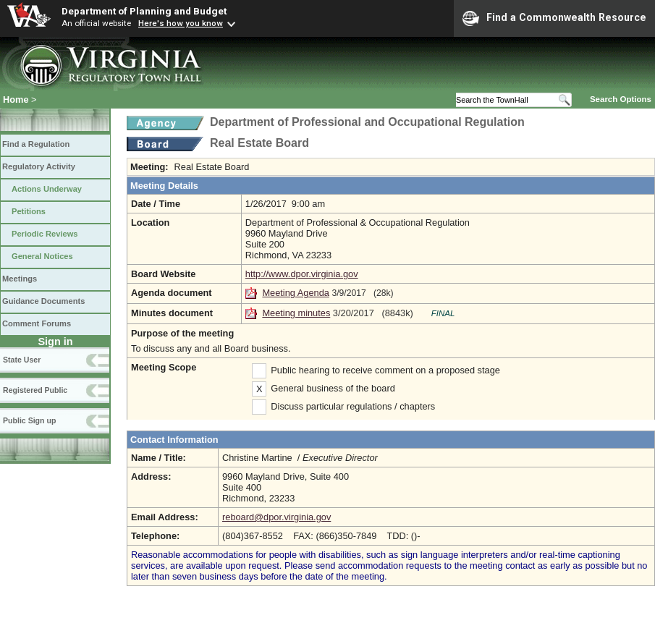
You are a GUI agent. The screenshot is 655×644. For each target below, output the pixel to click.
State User (22, 360)
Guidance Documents (43, 301)
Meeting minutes (296, 313)
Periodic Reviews (45, 234)
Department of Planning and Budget (144, 11)
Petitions (29, 211)
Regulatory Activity (39, 166)
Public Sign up (29, 420)
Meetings (20, 279)
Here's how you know (181, 23)
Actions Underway (47, 189)
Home (16, 99)
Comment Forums (37, 323)
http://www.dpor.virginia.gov (302, 274)
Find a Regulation (36, 144)
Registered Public (35, 390)
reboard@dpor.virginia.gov (276, 517)
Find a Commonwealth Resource (554, 18)
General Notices (42, 256)
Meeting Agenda (296, 293)
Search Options (621, 99)
